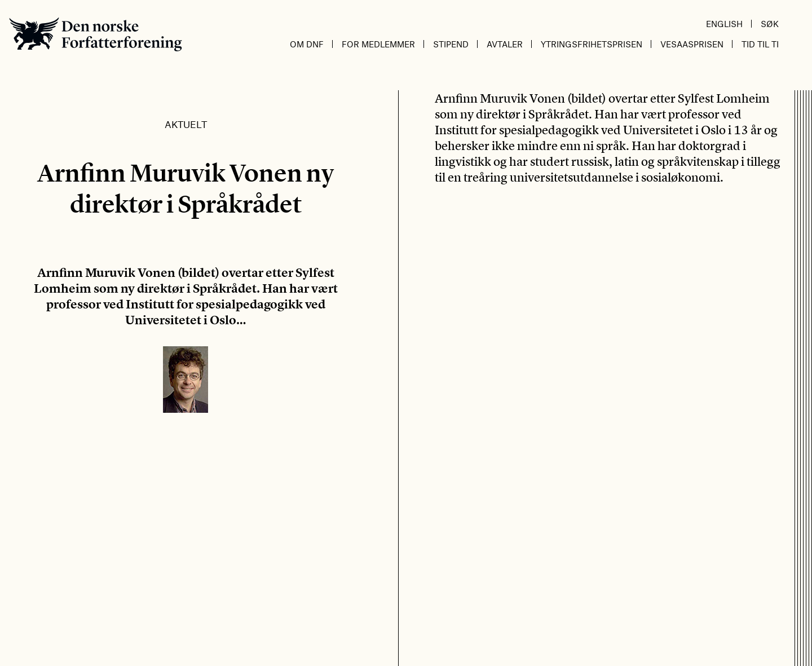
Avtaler (505, 44)
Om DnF (307, 44)
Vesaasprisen (692, 44)
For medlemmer (378, 44)
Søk (770, 24)
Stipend (451, 44)
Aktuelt (186, 124)
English (724, 24)
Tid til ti (760, 44)
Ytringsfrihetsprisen (592, 44)
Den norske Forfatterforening (96, 34)
